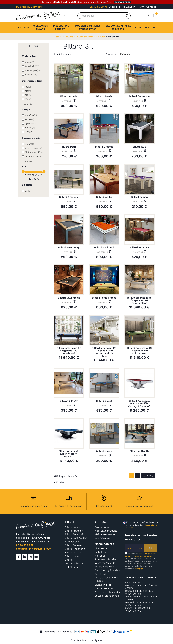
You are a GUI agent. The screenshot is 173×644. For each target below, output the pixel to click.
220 (28, 95)
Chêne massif (34, 152)
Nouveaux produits (106, 531)
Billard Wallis (104, 197)
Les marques (102, 538)
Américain (32, 66)
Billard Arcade (69, 96)
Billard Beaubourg (69, 247)
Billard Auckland (104, 247)
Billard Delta (69, 147)
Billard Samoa (139, 197)
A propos (115, 7)
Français (31, 74)
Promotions (102, 527)
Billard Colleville (139, 451)
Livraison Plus (103, 585)
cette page (139, 569)
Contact (151, 7)
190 (28, 87)
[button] (150, 28)
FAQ (141, 7)
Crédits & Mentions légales (86, 640)
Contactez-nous (104, 588)
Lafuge (30, 132)
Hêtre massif (33, 156)
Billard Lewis (104, 96)
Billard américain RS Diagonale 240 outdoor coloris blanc (104, 352)
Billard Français (74, 531)
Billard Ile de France (104, 298)
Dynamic (31, 123)
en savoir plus (122, 2)
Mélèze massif (33, 148)
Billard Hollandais (75, 549)
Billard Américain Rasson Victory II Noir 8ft (69, 454)
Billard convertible (75, 527)
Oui (29, 191)
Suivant (149, 476)
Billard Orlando (104, 147)
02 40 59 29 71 (98, 7)
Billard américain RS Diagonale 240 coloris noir (69, 351)
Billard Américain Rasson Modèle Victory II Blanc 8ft (139, 404)
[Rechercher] (104, 16)
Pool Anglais (33, 70)
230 (28, 99)
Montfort (31, 115)
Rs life (29, 119)
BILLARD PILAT (69, 401)
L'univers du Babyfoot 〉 (30, 7)
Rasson (30, 127)
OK (150, 548)
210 (28, 91)
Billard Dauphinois (69, 298)
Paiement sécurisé (106, 559)
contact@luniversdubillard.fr (33, 549)
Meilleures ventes (105, 534)
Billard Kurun (104, 451)
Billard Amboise (139, 247)
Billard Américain (74, 534)
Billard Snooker (74, 545)
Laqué (29, 144)
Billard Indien (72, 556)
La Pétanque (72, 567)
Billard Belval (104, 401)
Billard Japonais (74, 553)
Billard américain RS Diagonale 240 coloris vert (139, 351)
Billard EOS (139, 147)
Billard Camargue (139, 96)
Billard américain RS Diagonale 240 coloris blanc (139, 300)
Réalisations (129, 7)
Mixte (29, 62)
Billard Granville (69, 197)
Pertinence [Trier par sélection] (136, 54)
